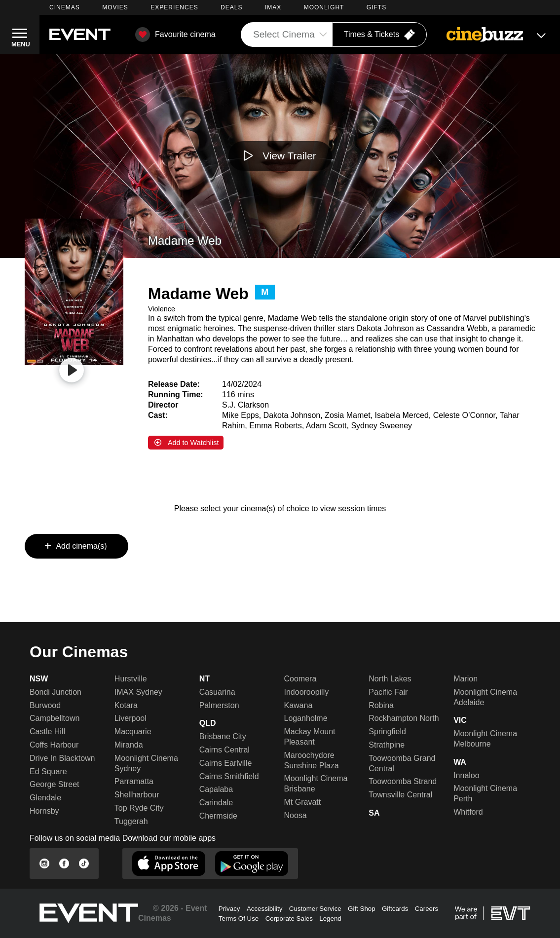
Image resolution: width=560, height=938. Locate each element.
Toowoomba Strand (403, 781)
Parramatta (134, 781)
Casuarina (217, 692)
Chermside (218, 816)
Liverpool (131, 718)
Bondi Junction (56, 692)
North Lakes (390, 679)
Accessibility (265, 909)
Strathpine (387, 745)
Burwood (45, 705)
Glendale (45, 798)
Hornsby (44, 811)
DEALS (231, 7)
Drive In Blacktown (62, 758)
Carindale (216, 803)
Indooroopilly (306, 692)
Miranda (129, 745)
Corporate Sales (289, 919)
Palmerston (219, 705)
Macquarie (133, 732)
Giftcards (395, 909)
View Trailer (289, 156)
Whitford (468, 812)
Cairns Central (224, 750)
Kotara (126, 705)
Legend (330, 919)
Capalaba (216, 789)
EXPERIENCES (174, 7)
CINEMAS (65, 7)
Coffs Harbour (54, 745)
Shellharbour (137, 795)
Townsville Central (400, 795)
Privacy (229, 909)
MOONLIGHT (324, 7)
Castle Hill (47, 732)
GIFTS (376, 7)
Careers (427, 909)
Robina (381, 705)
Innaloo (467, 775)
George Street (55, 784)
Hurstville (131, 679)
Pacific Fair (388, 692)
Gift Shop (362, 909)
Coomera (300, 679)
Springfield (387, 732)
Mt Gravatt (302, 802)
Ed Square (48, 771)
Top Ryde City (139, 808)
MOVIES (115, 7)
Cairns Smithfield (229, 776)
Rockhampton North (404, 718)
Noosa (295, 815)
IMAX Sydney (138, 692)
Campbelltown (55, 718)
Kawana (298, 705)
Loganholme (305, 718)
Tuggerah (131, 821)
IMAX (273, 7)
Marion (466, 679)
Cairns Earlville (226, 763)
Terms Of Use (239, 919)
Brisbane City (223, 736)
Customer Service (315, 909)
